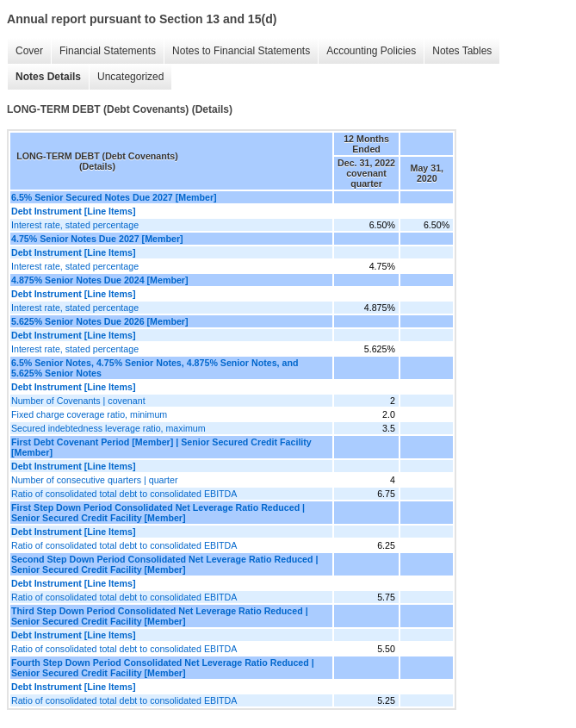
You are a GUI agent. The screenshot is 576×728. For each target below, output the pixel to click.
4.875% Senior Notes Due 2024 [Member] (100, 280)
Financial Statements (108, 51)
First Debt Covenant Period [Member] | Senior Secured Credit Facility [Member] (161, 447)
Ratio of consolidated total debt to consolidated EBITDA (124, 494)
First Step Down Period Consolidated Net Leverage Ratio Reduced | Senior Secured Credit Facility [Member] (158, 513)
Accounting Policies (371, 51)
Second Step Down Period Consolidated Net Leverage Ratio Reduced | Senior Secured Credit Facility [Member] (164, 564)
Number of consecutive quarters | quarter (95, 480)
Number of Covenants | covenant (78, 401)
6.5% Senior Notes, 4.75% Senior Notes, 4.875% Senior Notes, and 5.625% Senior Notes (155, 368)
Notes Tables (462, 51)
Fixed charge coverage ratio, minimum (89, 414)
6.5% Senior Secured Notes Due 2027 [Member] (114, 197)
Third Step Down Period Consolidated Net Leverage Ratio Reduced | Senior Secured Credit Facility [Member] (160, 616)
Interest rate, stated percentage (75, 225)
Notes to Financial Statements (241, 51)
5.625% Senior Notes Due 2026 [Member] (100, 321)
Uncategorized (130, 77)
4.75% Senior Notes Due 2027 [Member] (97, 239)
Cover (29, 51)
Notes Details (48, 77)
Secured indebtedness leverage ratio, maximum (108, 428)
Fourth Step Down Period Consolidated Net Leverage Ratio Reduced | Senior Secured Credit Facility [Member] (163, 668)
